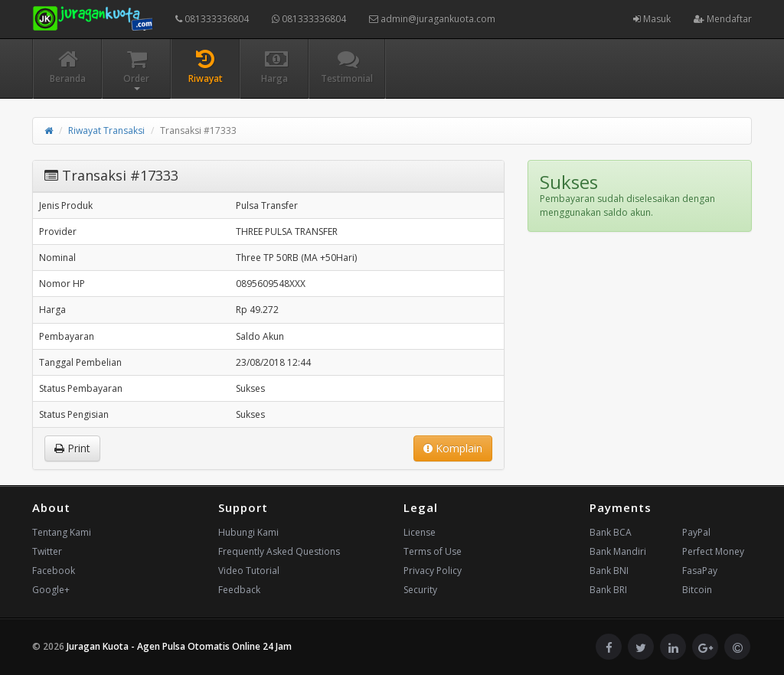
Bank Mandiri (618, 551)
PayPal (696, 532)
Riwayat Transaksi (106, 130)
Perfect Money (713, 551)
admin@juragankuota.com (432, 19)
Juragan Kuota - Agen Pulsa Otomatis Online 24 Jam (179, 646)
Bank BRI (608, 590)
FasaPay (700, 571)
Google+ (51, 590)
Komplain (453, 448)
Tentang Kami (62, 532)
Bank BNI (609, 571)
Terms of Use (433, 551)
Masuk (652, 19)
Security (420, 590)
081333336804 (212, 19)
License (420, 532)
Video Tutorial (249, 571)
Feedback (239, 590)
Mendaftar (723, 19)
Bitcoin (697, 590)
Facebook (54, 571)
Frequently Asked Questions (279, 551)
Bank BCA (611, 532)
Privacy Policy (433, 571)
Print (72, 448)
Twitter (47, 551)
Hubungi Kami (248, 532)
